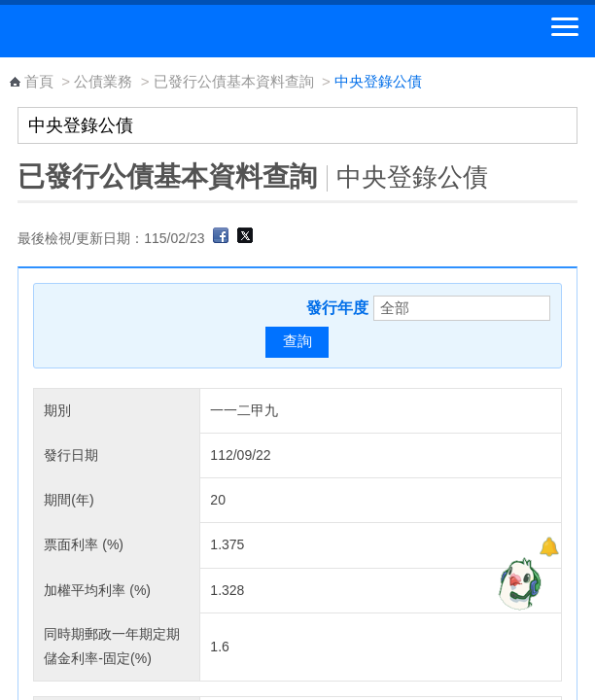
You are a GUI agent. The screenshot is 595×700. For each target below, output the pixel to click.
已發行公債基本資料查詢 (234, 81)
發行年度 (337, 308)
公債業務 (103, 81)
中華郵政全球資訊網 (122, 31)
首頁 (39, 81)
